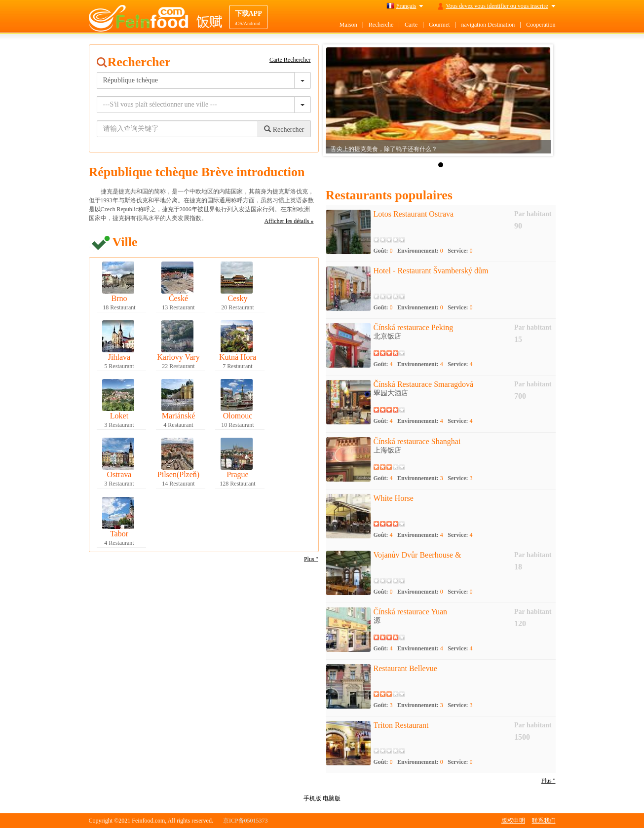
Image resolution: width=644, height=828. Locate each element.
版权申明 (513, 821)
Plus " (311, 559)
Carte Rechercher (290, 60)
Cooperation (541, 25)
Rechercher (284, 129)
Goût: (383, 251)
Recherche (381, 25)
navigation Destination (488, 25)
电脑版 (332, 798)
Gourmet (439, 25)
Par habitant (533, 214)
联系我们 (544, 821)
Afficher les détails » (289, 221)
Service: (460, 251)
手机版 (312, 798)
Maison (348, 25)
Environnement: (420, 251)
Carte (411, 25)
